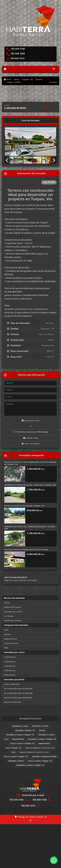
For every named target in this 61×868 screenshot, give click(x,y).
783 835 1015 (18, 58)
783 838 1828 (18, 54)
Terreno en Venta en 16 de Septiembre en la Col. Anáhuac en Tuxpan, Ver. (30, 463)
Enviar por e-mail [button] (30, 420)
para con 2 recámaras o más (40, 748)
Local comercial (11, 643)
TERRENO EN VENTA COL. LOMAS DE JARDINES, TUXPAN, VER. (30, 528)
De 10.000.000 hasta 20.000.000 (18, 689)
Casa (6, 630)
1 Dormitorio (10, 657)
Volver (53, 82)
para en (20, 735)
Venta (17, 79)
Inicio (8, 79)
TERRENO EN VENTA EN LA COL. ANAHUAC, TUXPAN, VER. (30, 485)
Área (6, 648)
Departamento (11, 639)
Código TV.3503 (13, 82)
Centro (7, 603)
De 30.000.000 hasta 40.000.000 (18, 698)
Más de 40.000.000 (12, 702)
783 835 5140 (18, 49)
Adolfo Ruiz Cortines (13, 620)
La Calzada (9, 616)
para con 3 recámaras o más (34, 752)
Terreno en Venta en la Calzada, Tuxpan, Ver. (24, 506)
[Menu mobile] (5, 69)
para (20, 726)
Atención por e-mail (30, 795)
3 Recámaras (10, 666)
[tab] (14, 120)
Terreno (39, 79)
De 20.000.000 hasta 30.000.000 (18, 693)
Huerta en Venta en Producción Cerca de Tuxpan (26, 549)
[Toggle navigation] (54, 69)
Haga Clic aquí (11, 580)
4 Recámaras (10, 670)
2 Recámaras (10, 662)
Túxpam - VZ (27, 79)
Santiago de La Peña (13, 612)
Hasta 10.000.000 (12, 684)
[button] (8, 142)
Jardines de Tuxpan (12, 607)
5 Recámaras (10, 675)
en (25, 730)
